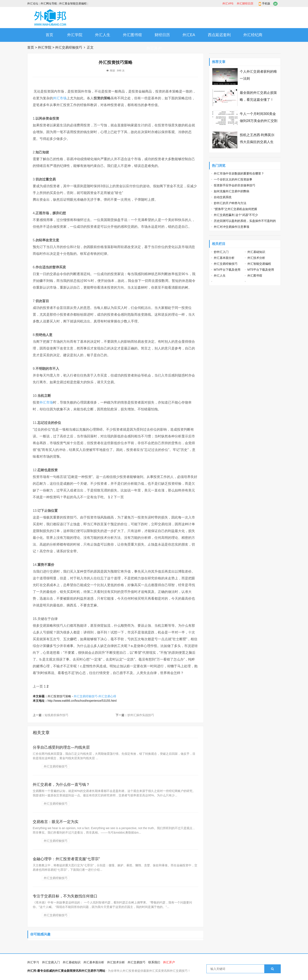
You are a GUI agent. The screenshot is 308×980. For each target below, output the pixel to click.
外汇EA (189, 35)
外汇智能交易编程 (259, 264)
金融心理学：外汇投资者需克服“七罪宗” (66, 859)
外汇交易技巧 (136, 962)
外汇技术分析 (256, 258)
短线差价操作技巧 (56, 715)
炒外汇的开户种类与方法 (230, 203)
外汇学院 (75, 35)
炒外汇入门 (221, 252)
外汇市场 (60, 98)
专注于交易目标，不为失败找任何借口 (65, 896)
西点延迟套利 (219, 35)
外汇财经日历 (245, 3)
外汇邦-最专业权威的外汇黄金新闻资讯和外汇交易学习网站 (66, 971)
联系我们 (154, 962)
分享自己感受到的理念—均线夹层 (61, 747)
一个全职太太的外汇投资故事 (233, 179)
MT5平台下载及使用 (261, 270)
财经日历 (162, 35)
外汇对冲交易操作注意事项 (232, 227)
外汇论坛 (33, 3)
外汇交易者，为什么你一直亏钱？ (61, 785)
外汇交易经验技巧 (69, 47)
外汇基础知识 (256, 252)
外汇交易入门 (51, 962)
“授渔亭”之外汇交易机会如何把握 (235, 209)
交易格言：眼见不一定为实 (56, 822)
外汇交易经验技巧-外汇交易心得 (95, 696)
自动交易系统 (223, 197)
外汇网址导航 (49, 3)
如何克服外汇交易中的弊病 (232, 191)
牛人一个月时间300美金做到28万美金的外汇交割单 (259, 121)
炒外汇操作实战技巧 (141, 715)
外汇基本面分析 (224, 258)
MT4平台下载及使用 (227, 270)
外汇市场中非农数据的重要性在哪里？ (239, 173)
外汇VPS (228, 3)
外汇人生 (103, 35)
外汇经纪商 (253, 35)
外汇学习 (33, 962)
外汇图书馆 (132, 35)
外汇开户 (154, 48)
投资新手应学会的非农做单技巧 (234, 185)
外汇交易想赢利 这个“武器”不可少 (236, 215)
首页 (49, 35)
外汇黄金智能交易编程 (73, 3)
